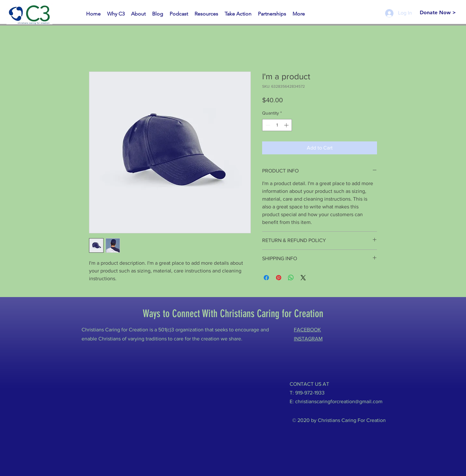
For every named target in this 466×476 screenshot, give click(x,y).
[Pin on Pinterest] (279, 278)
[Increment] (287, 125)
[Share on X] (303, 278)
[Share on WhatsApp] (291, 278)
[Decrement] (267, 125)
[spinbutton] (277, 125)
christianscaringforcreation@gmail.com (339, 401)
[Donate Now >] (438, 13)
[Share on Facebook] (266, 278)
